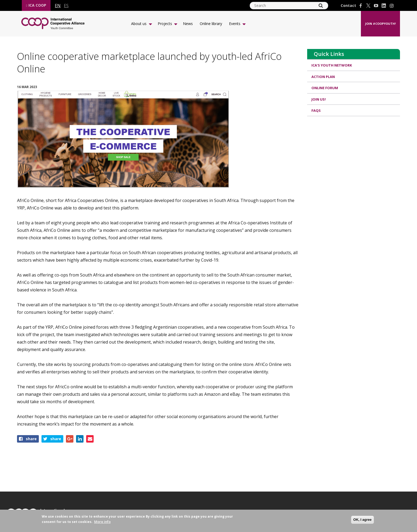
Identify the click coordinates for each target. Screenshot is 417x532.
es (66, 6)
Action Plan (323, 77)
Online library (211, 24)
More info (102, 522)
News (188, 24)
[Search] (321, 6)
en (58, 6)
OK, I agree (363, 520)
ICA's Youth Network (332, 65)
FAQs (316, 110)
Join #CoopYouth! (380, 24)
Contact (348, 6)
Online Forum (325, 88)
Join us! (319, 99)
